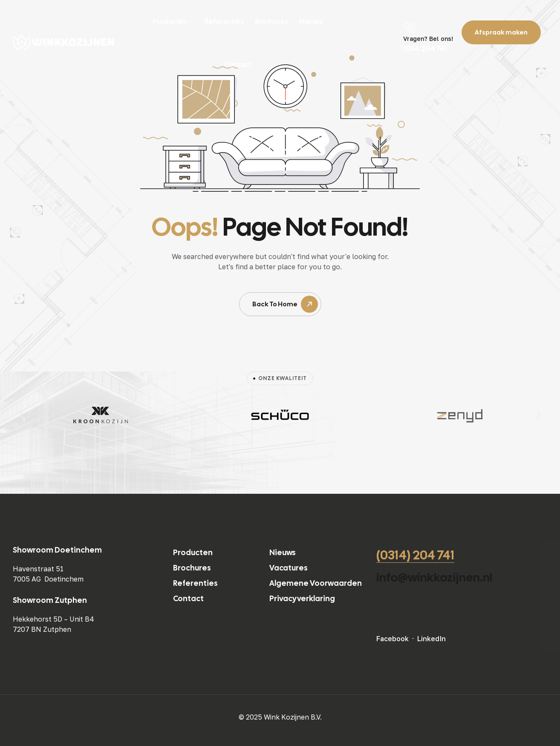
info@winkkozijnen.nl (434, 577)
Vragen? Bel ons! (428, 39)
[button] (21, 415)
